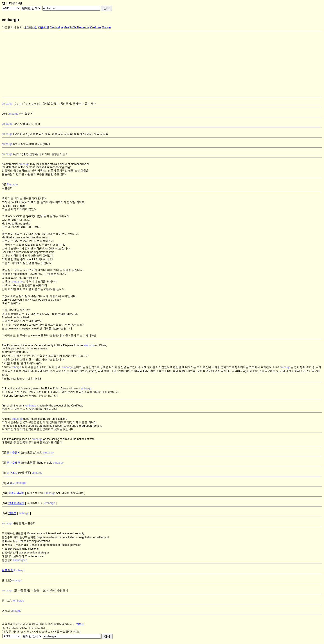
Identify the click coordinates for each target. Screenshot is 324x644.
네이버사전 (31, 27)
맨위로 (80, 624)
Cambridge (56, 27)
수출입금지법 (16, 493)
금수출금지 (13, 453)
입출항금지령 (16, 503)
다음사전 (44, 27)
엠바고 (11, 483)
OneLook (96, 27)
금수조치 (12, 473)
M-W (66, 27)
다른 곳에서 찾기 (12, 27)
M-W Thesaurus (80, 27)
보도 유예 (8, 570)
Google (106, 27)
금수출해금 (13, 463)
